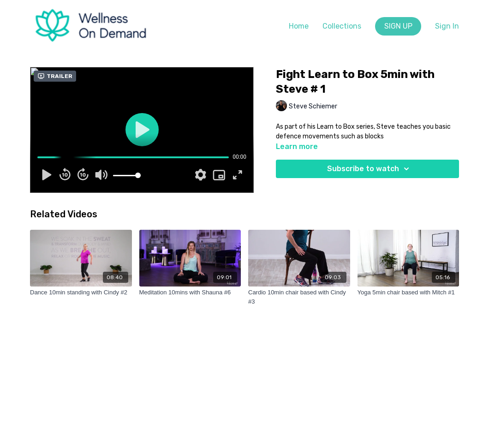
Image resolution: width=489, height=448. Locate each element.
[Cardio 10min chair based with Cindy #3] (299, 297)
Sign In (447, 26)
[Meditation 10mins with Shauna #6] (190, 293)
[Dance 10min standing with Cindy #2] (81, 293)
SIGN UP (398, 26)
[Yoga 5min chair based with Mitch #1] (408, 293)
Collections (342, 26)
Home (299, 26)
